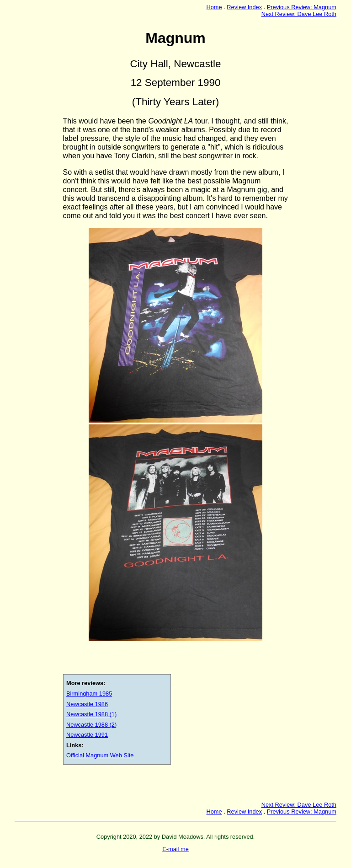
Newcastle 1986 (87, 704)
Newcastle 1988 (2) (91, 725)
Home (214, 7)
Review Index (244, 7)
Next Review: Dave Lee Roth (299, 14)
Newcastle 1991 (87, 735)
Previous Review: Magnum (302, 7)
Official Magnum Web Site (100, 755)
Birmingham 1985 (89, 694)
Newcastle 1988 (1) (91, 714)
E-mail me (175, 849)
